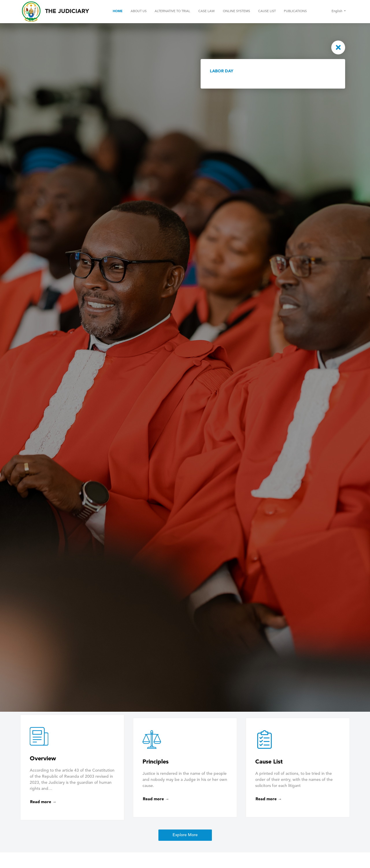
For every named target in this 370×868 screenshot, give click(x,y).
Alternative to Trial (172, 11)
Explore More (185, 835)
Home (118, 11)
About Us (139, 11)
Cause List (267, 11)
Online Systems (236, 11)
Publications (295, 11)
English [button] (337, 11)
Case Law (207, 11)
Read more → (43, 802)
